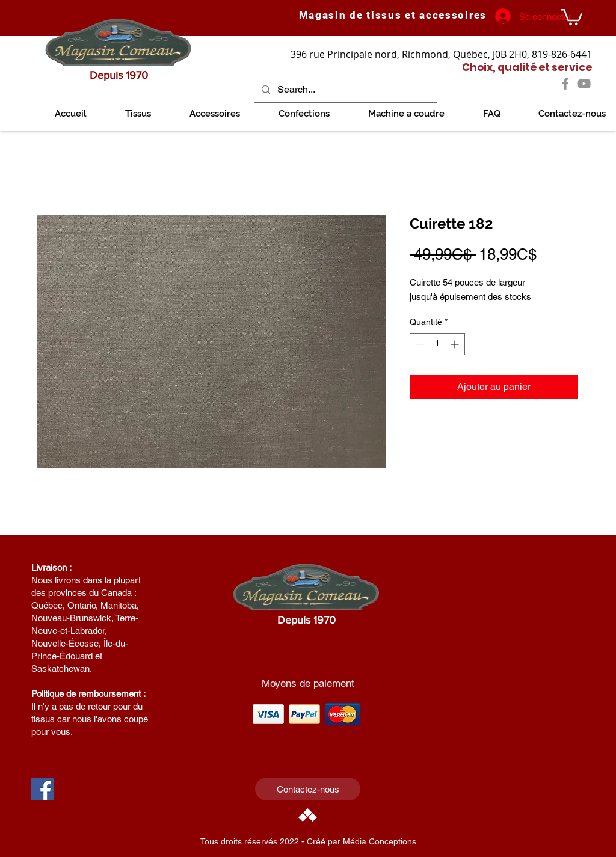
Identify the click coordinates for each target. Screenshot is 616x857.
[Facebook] (565, 84)
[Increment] (456, 344)
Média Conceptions (380, 841)
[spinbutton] (437, 344)
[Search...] (344, 89)
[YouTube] (584, 84)
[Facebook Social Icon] (43, 789)
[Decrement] (419, 344)
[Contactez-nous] (308, 789)
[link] (571, 16)
